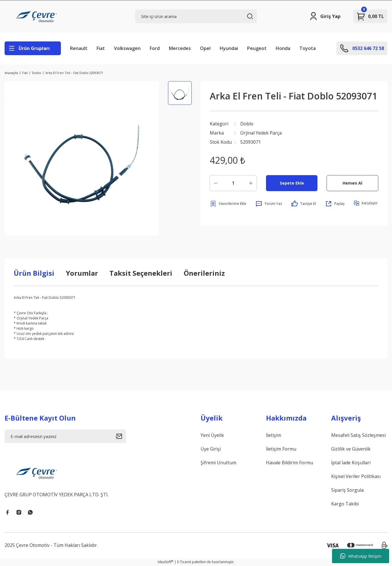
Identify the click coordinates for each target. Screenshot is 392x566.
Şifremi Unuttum (218, 463)
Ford (155, 48)
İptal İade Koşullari (351, 463)
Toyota (308, 48)
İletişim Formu (281, 449)
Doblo (247, 124)
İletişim (274, 435)
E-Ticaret (184, 562)
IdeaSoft (165, 562)
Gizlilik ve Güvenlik (351, 449)
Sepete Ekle (292, 183)
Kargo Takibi (345, 504)
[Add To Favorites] (228, 204)
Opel (205, 48)
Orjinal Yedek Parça (261, 133)
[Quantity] (233, 183)
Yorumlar (82, 273)
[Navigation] (33, 48)
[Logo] (37, 16)
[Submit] (121, 436)
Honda (283, 48)
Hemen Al (352, 183)
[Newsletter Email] (65, 436)
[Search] (196, 16)
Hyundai (229, 48)
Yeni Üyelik (212, 435)
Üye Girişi (211, 449)
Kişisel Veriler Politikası (356, 476)
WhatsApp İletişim (361, 556)
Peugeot (257, 48)
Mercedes (180, 48)
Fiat (101, 48)
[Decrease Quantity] (216, 183)
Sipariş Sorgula (347, 490)
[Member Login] (325, 16)
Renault (79, 48)
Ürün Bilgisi (34, 273)
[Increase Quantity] (251, 183)
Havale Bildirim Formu (290, 463)
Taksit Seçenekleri (141, 273)
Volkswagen (127, 48)
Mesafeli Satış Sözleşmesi (358, 435)
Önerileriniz (204, 273)
